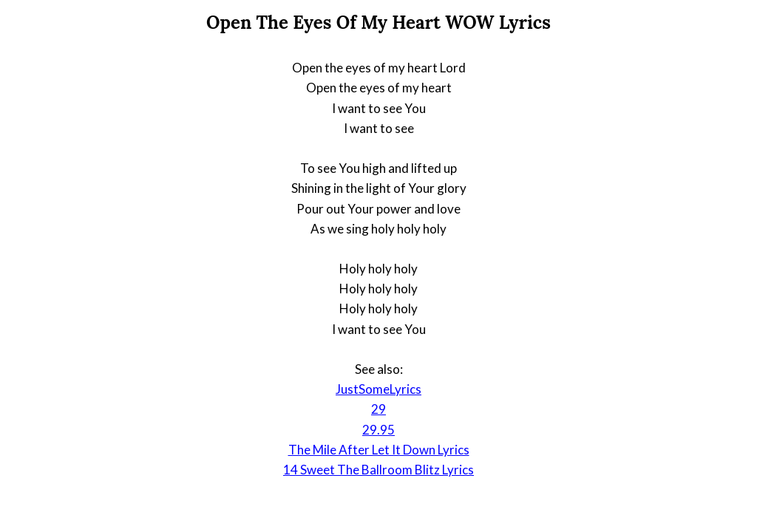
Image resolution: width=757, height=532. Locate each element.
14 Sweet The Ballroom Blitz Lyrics (378, 470)
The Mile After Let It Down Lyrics (379, 450)
